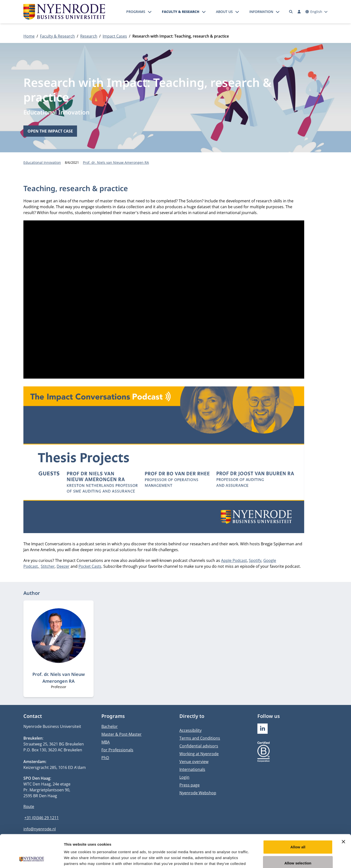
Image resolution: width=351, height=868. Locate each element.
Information (261, 12)
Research (89, 36)
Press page (190, 785)
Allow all (298, 816)
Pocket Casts (90, 566)
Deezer (63, 566)
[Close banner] (343, 811)
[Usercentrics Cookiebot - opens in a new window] (32, 858)
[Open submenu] (150, 12)
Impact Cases (115, 36)
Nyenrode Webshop (198, 793)
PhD (105, 758)
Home (29, 36)
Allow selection (298, 832)
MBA (106, 742)
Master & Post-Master (122, 734)
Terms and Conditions (200, 738)
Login (184, 777)
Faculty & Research (181, 12)
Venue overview (194, 762)
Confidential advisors (199, 746)
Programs (136, 12)
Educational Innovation (56, 112)
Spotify (255, 560)
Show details (256, 858)
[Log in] (299, 12)
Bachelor (110, 726)
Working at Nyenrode (199, 754)
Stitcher (48, 566)
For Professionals (117, 750)
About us (224, 12)
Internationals (192, 769)
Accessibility (190, 730)
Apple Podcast (234, 560)
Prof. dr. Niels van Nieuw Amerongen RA (116, 162)
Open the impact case (50, 131)
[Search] (291, 12)
